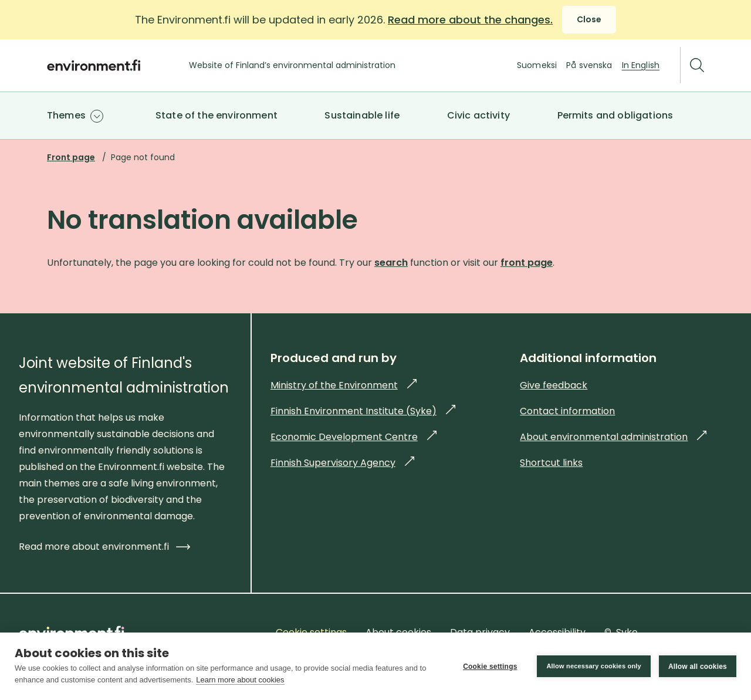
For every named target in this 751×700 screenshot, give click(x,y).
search (391, 263)
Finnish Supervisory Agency (342, 463)
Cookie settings (490, 667)
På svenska (589, 65)
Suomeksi (537, 65)
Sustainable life (362, 115)
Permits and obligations (615, 115)
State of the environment (216, 115)
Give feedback (554, 385)
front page (527, 263)
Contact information (567, 411)
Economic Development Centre (353, 437)
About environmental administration (613, 437)
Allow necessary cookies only (594, 666)
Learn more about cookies (240, 680)
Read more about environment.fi (104, 547)
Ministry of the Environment (344, 385)
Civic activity (478, 115)
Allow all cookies (698, 667)
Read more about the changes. (470, 20)
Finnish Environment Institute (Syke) (363, 411)
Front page (71, 157)
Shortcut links (551, 463)
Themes (66, 115)
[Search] (697, 65)
